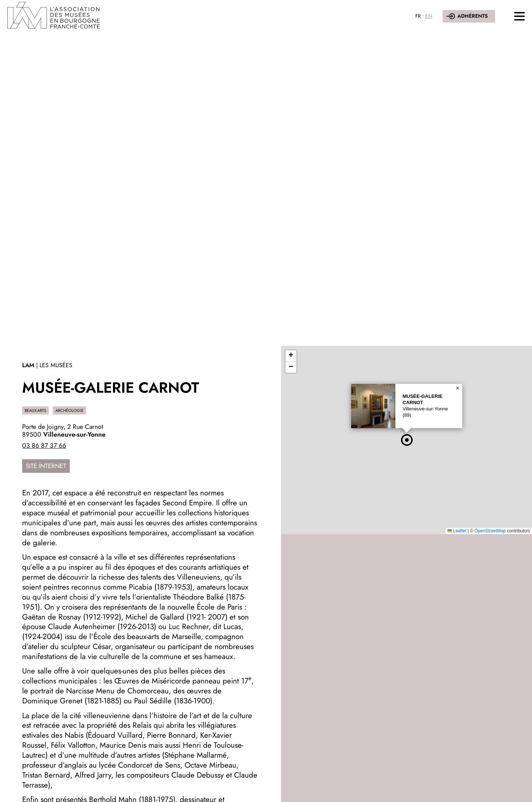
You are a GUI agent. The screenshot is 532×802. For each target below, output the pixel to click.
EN (429, 16)
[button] (407, 440)
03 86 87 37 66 (44, 446)
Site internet (46, 466)
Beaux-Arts (35, 410)
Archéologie (69, 410)
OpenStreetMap (490, 531)
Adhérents (473, 16)
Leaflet (457, 531)
